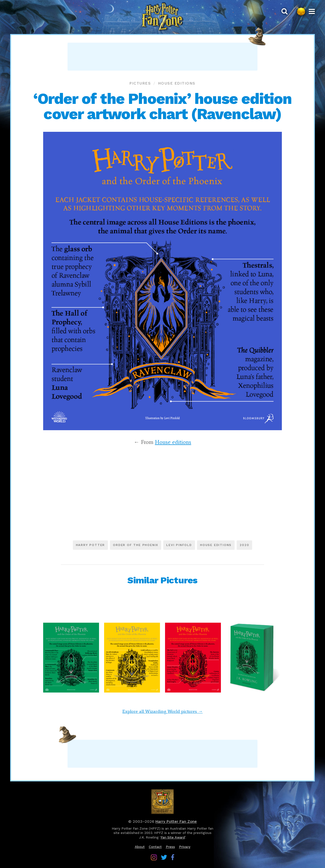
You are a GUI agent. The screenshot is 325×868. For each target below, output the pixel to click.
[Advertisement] (162, 57)
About (140, 847)
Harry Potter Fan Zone (176, 822)
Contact (155, 847)
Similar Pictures (162, 580)
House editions (177, 83)
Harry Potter (91, 545)
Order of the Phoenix (136, 545)
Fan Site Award (173, 837)
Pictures (140, 83)
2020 (244, 545)
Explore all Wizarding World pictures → (162, 711)
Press (170, 847)
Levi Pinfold (179, 545)
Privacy (185, 847)
